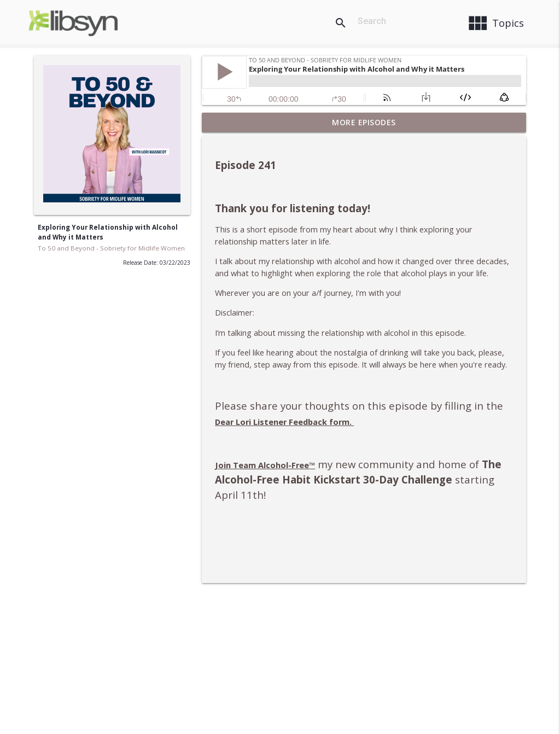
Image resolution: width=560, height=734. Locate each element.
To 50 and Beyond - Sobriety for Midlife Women (111, 248)
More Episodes (364, 122)
